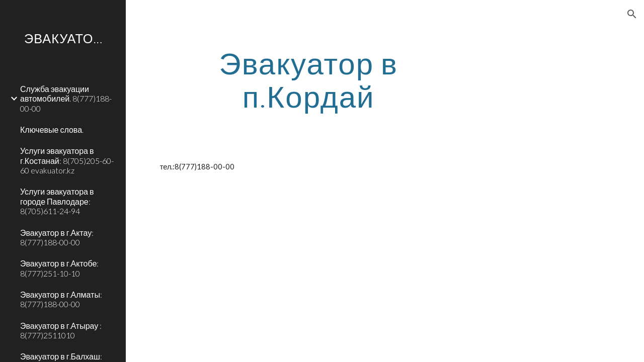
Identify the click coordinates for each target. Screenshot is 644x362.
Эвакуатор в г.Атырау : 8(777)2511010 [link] (61, 330)
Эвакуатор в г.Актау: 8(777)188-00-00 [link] (57, 237)
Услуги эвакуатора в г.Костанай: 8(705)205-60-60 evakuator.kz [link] (67, 160)
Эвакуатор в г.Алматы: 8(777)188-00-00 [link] (61, 299)
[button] (632, 14)
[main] (309, 79)
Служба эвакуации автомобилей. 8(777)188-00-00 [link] (66, 99)
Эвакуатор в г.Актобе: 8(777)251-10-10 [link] (59, 268)
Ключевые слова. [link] (52, 129)
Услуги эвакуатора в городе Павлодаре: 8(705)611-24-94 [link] (57, 201)
